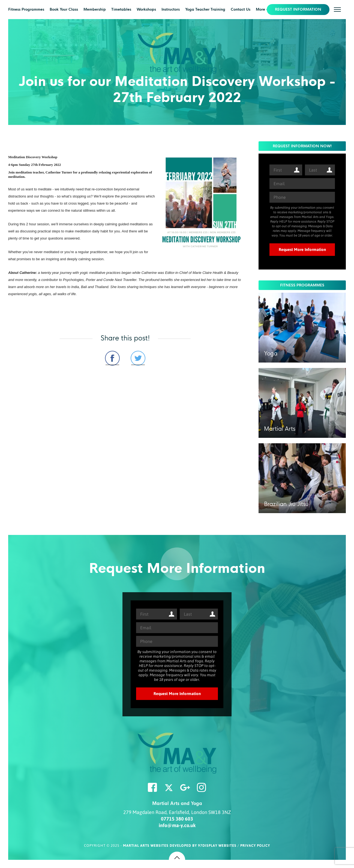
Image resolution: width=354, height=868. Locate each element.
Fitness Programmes (26, 9)
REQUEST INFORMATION (298, 9)
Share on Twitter (138, 358)
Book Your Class (64, 9)
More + (262, 9)
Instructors (171, 9)
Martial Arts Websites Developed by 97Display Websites (180, 845)
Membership (95, 9)
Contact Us (241, 9)
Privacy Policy (255, 845)
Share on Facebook (112, 358)
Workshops (146, 9)
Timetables (121, 9)
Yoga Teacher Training (205, 9)
